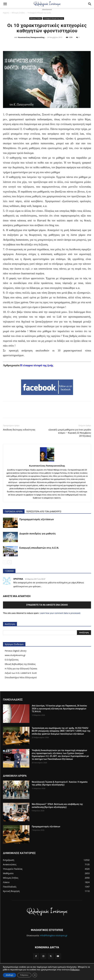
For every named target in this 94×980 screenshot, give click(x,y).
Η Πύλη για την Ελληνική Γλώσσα (21, 669)
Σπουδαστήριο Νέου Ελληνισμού (21, 677)
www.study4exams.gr (15, 655)
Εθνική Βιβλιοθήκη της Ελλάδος (20, 664)
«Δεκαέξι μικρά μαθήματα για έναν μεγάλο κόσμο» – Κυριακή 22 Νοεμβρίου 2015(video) (70, 433)
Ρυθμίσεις (75, 970)
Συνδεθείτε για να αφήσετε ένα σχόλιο (47, 605)
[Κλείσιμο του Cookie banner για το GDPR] (35, 975)
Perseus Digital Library (16, 651)
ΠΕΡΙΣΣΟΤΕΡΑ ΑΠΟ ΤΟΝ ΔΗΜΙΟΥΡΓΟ (44, 512)
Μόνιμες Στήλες (18, 13)
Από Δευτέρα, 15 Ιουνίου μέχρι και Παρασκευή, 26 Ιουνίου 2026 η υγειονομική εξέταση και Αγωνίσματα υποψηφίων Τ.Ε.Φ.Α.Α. (59, 709)
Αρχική (6, 13)
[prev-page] (5, 562)
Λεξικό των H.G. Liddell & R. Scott (21, 673)
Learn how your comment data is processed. (60, 613)
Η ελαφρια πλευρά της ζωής (37, 365)
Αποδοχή (9, 975)
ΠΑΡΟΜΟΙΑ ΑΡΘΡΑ (14, 512)
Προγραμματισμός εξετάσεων (37, 519)
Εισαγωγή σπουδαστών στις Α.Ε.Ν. (39, 548)
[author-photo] (47, 461)
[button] (5, 4)
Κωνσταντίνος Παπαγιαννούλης (31, 37)
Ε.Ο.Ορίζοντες (12, 660)
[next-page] (10, 562)
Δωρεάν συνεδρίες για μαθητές (38, 534)
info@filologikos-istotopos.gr (54, 935)
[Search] (90, 4)
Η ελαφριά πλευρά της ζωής (39, 13)
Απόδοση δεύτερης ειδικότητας (19, 430)
